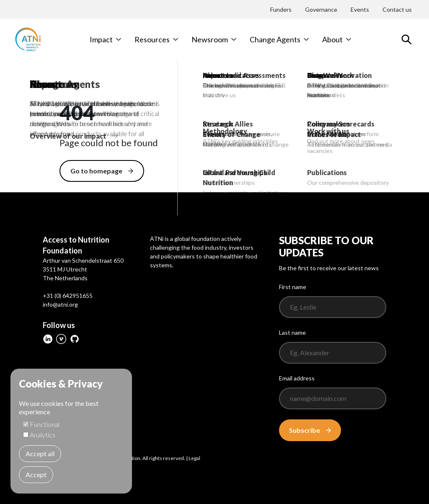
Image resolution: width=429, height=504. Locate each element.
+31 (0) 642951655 (68, 296)
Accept (36, 474)
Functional (45, 424)
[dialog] (71, 431)
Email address (297, 378)
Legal (194, 458)
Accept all (40, 454)
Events (360, 9)
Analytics (43, 435)
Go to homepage (102, 171)
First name (293, 287)
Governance (321, 9)
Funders (281, 9)
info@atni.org (60, 304)
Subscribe (310, 430)
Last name (292, 332)
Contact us (397, 9)
